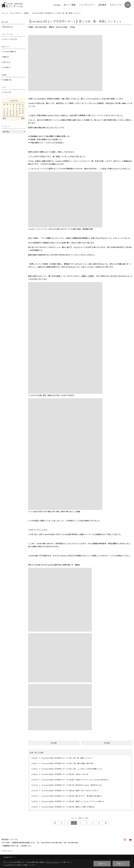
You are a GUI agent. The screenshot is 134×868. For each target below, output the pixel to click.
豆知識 (72, 27)
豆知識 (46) (7, 80)
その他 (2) (7, 67)
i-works (57, 5)
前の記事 (54, 743)
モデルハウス (116, 5)
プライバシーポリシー (53, 862)
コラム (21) (7, 92)
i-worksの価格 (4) (10, 51)
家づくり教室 (70, 5)
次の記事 (107, 743)
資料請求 (102, 5)
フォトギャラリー (87, 5)
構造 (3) (6, 57)
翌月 (23, 118)
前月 (4, 118)
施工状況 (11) (8, 27)
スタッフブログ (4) (10, 39)
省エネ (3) (7, 62)
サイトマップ (8, 851)
